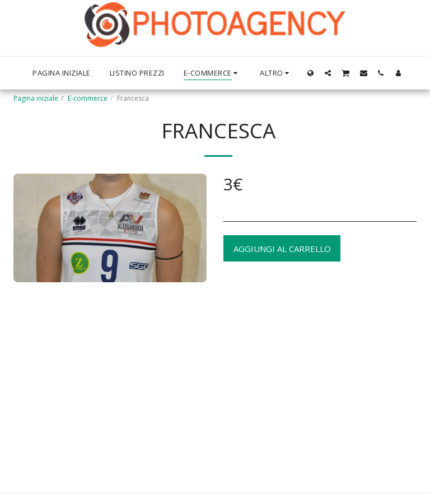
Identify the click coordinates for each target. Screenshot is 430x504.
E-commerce (88, 98)
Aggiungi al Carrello (282, 249)
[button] (328, 73)
